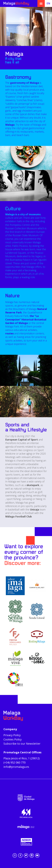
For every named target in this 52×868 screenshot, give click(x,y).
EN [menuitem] (48, 3)
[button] (41, 4)
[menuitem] (48, 3)
